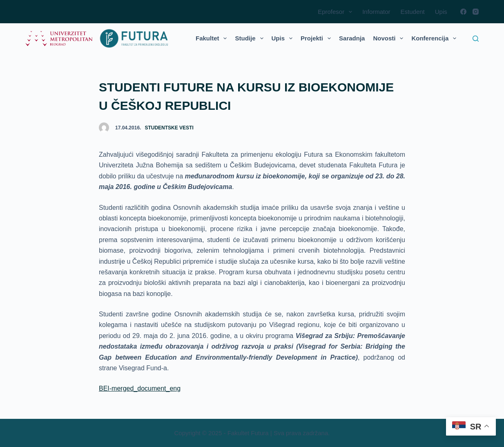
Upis (441, 12)
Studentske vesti (169, 128)
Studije (251, 38)
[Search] (476, 39)
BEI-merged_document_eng (140, 388)
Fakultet (213, 38)
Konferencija (435, 38)
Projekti (317, 38)
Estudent (413, 12)
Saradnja (352, 38)
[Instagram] (476, 12)
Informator (376, 12)
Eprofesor (337, 12)
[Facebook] (463, 12)
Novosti (390, 38)
